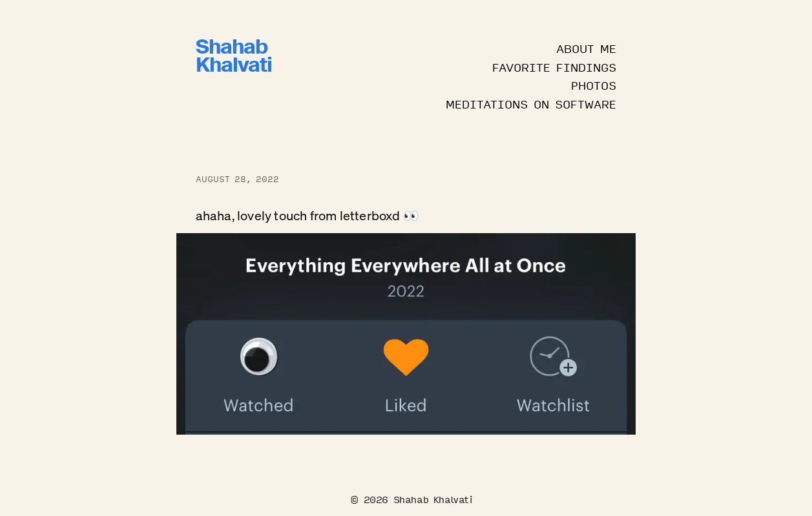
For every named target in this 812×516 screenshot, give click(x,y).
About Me (586, 48)
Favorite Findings (554, 67)
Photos (594, 85)
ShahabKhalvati (234, 58)
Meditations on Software (531, 103)
